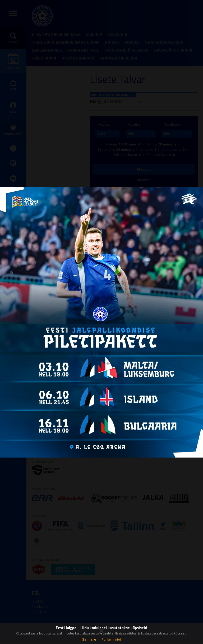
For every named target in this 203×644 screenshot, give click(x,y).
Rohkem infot (111, 639)
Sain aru (89, 639)
